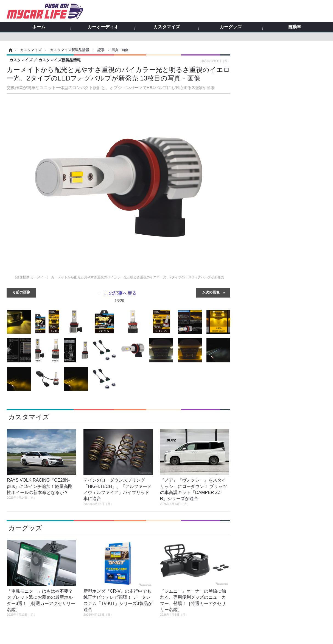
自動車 (295, 27)
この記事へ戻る (120, 298)
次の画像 (212, 292)
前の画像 (23, 292)
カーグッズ (231, 27)
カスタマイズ (167, 27)
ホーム (39, 27)
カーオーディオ (103, 27)
